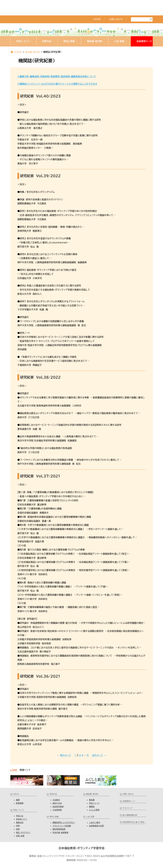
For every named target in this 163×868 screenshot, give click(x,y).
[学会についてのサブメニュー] (32, 41)
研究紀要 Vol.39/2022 (40, 176)
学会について (19, 810)
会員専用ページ (129, 801)
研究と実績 (54, 817)
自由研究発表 (58, 807)
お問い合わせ (128, 794)
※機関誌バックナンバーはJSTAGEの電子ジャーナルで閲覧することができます (57, 84)
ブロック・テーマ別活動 (62, 826)
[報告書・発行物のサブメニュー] (104, 41)
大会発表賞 (57, 810)
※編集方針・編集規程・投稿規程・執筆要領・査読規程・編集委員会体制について (57, 76)
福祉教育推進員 (59, 829)
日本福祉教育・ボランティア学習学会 (82, 848)
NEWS (16, 794)
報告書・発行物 (33, 52)
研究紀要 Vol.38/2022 (40, 377)
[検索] (151, 19)
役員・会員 (20, 836)
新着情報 (20, 803)
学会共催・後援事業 (60, 833)
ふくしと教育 (94, 810)
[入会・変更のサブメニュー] (126, 41)
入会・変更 (90, 817)
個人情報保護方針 (130, 815)
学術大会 (53, 794)
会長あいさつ (22, 819)
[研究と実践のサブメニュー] (77, 41)
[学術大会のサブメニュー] (53, 41)
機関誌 (92, 807)
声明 (18, 826)
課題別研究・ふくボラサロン (64, 823)
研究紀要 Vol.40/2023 (40, 96)
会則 (18, 829)
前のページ (64, 755)
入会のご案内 (95, 823)
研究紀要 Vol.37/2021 (40, 476)
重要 (18, 800)
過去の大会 (57, 803)
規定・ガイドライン (23, 833)
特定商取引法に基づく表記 (133, 822)
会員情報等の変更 (96, 826)
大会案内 (56, 800)
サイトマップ (127, 808)
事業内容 (20, 823)
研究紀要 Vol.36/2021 (40, 676)
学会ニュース (94, 803)
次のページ (99, 755)
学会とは (20, 816)
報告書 (92, 800)
